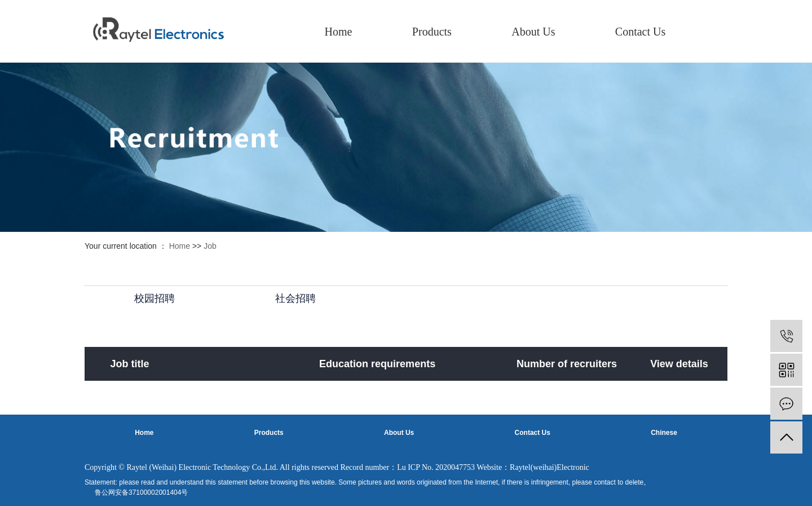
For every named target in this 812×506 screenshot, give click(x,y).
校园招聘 (155, 298)
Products (432, 32)
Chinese (664, 433)
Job (210, 246)
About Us (533, 32)
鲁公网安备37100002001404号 (141, 492)
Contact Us (640, 32)
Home (339, 32)
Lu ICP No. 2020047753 (436, 467)
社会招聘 (295, 298)
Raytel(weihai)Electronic (550, 467)
